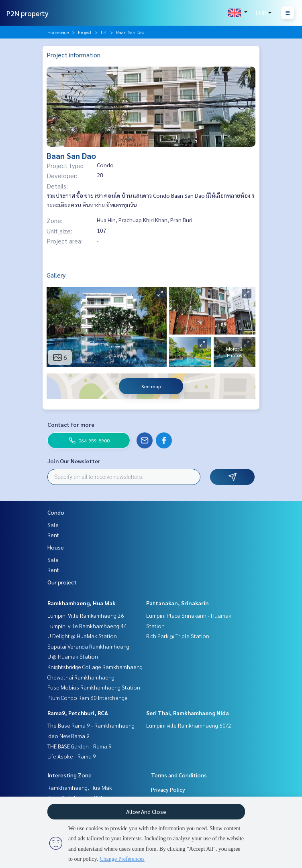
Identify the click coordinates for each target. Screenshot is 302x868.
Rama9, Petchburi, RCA (78, 713)
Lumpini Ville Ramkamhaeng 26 (86, 615)
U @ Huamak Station (73, 656)
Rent (53, 535)
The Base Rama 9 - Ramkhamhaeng (91, 725)
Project (85, 32)
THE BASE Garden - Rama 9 (80, 746)
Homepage (58, 32)
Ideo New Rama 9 (68, 736)
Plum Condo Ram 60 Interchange (88, 698)
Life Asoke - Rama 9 (72, 756)
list (104, 32)
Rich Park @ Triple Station (178, 636)
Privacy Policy (168, 789)
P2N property (28, 13)
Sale (53, 525)
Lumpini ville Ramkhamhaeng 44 (87, 626)
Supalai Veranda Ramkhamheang (88, 646)
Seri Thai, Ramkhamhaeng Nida (188, 713)
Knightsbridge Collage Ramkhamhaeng (95, 667)
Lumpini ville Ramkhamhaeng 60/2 (189, 725)
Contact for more (71, 424)
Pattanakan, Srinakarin (178, 603)
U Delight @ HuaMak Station (82, 636)
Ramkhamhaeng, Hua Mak (82, 603)
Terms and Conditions (179, 775)
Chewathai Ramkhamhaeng (81, 677)
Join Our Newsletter (74, 461)
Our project (62, 582)
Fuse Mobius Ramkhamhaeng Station (94, 687)
